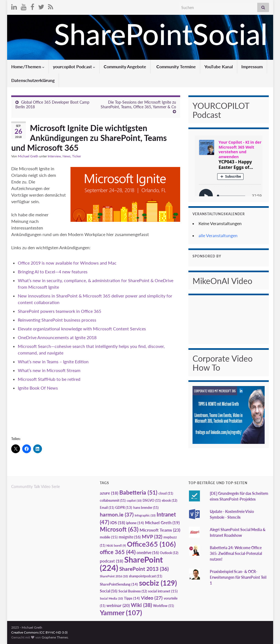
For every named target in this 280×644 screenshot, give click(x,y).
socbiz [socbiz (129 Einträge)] (158, 583)
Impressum (252, 66)
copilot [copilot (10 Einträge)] (134, 500)
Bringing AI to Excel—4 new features (53, 272)
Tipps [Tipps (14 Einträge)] (132, 598)
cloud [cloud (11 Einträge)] (166, 493)
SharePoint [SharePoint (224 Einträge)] (131, 564)
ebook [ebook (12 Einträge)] (169, 500)
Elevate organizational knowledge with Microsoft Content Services (82, 329)
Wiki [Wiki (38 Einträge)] (141, 605)
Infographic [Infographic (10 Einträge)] (145, 515)
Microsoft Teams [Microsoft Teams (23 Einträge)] (160, 530)
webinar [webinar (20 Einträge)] (118, 605)
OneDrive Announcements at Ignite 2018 (57, 337)
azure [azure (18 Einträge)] (109, 493)
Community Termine (176, 66)
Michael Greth (28, 156)
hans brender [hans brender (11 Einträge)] (146, 508)
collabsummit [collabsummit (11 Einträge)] (113, 500)
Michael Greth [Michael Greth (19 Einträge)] (162, 523)
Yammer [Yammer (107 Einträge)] (121, 612)
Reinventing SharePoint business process (57, 320)
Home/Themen (28, 66)
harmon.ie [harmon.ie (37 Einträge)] (117, 515)
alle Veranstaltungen (218, 235)
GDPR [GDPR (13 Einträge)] (124, 507)
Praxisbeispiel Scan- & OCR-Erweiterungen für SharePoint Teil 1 (238, 577)
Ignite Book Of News (38, 388)
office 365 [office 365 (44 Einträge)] (118, 552)
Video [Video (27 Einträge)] (152, 598)
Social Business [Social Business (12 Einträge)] (133, 591)
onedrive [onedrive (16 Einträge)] (148, 553)
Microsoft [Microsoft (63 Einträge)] (119, 529)
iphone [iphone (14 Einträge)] (135, 523)
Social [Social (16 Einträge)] (109, 591)
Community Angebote (125, 66)
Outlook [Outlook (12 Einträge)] (169, 553)
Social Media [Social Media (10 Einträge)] (111, 598)
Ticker (77, 156)
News (67, 156)
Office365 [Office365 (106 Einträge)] (151, 544)
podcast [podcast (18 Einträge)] (111, 561)
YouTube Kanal (219, 66)
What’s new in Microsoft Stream (49, 370)
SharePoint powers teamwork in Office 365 (60, 311)
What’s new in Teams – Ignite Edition (54, 361)
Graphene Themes (55, 637)
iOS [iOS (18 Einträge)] (118, 523)
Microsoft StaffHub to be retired (49, 379)
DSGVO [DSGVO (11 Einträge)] (152, 500)
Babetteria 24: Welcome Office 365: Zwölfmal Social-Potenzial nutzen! (236, 553)
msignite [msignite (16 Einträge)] (130, 537)
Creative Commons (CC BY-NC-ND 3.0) (39, 632)
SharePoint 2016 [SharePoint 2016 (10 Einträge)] (114, 576)
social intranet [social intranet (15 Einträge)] (163, 591)
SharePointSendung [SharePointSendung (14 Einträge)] (119, 584)
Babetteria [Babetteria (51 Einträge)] (138, 492)
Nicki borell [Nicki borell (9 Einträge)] (116, 545)
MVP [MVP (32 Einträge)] (152, 537)
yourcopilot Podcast (74, 66)
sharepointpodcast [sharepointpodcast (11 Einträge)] (145, 576)
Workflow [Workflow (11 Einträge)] (163, 606)
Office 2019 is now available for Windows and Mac (67, 263)
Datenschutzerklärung (33, 80)
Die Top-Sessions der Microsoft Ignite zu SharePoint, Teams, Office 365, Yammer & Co (138, 104)
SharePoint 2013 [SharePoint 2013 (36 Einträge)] (144, 569)
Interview (54, 156)
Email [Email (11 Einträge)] (107, 508)
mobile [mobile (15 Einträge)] (109, 537)
